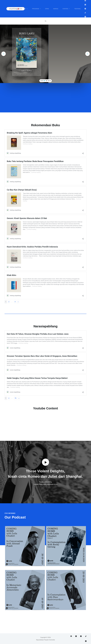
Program (37, 9)
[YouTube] (85, 17)
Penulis (24, 9)
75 (15, 398)
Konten (67, 9)
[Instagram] (85, 9)
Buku (13, 9)
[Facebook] (85, 1)
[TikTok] (85, 13)
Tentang (77, 9)
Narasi (56, 9)
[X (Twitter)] (85, 5)
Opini (47, 9)
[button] (4, 54)
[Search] (46, 21)
